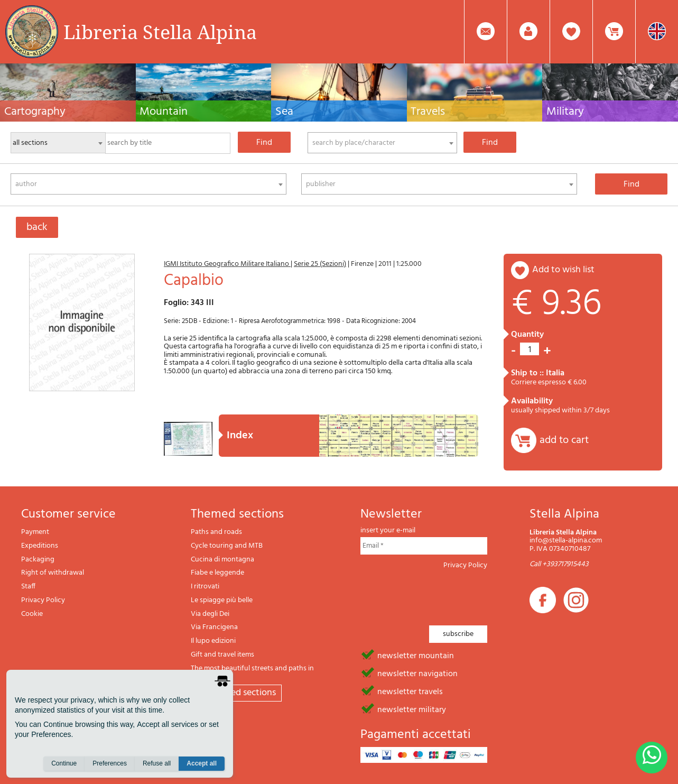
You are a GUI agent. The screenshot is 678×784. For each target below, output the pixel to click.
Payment (35, 532)
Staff (28, 587)
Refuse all (157, 763)
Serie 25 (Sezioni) (320, 264)
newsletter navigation (417, 673)
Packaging (38, 560)
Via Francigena (214, 627)
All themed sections (236, 693)
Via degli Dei (210, 614)
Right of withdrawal (53, 573)
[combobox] (382, 143)
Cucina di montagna (222, 560)
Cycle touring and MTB (227, 546)
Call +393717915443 (559, 564)
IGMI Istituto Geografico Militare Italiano (227, 264)
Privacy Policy (43, 600)
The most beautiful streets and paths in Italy (252, 673)
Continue (64, 763)
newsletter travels (410, 691)
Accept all (202, 763)
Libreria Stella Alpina (160, 32)
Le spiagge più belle (222, 600)
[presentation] (441, 594)
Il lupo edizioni (213, 641)
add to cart (564, 440)
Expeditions (40, 546)
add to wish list (563, 270)
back (37, 227)
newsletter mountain (416, 655)
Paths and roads (216, 532)
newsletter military (412, 709)
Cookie (32, 614)
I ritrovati (205, 587)
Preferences (110, 763)
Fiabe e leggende (217, 573)
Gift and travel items (222, 655)
